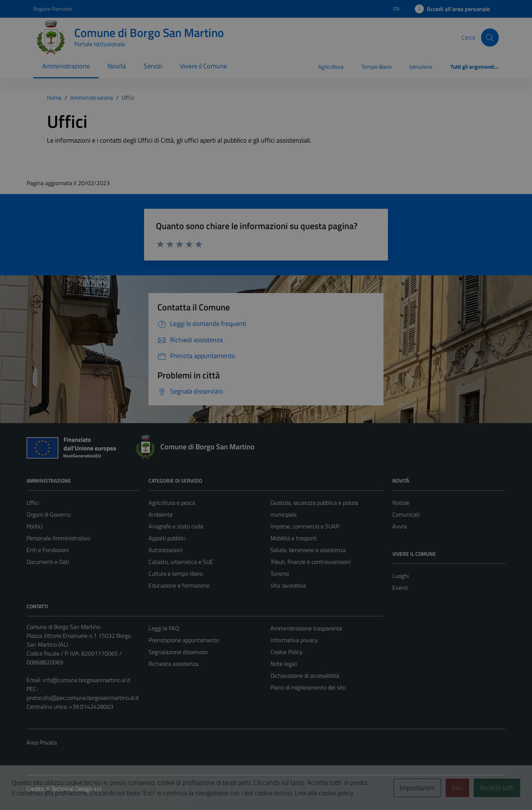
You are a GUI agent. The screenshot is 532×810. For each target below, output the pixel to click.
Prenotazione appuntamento (184, 640)
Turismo (280, 574)
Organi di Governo (49, 514)
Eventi (400, 588)
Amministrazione (66, 66)
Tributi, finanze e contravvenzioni (311, 562)
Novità (117, 66)
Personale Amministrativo (58, 538)
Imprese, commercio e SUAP (305, 526)
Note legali (284, 664)
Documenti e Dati (48, 562)
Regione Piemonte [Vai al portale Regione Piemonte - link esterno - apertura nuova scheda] (53, 9)
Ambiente (161, 514)
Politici (35, 526)
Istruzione (421, 67)
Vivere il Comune (203, 66)
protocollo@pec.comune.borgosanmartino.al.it (83, 698)
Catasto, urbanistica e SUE (181, 562)
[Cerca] (490, 37)
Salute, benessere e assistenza (308, 550)
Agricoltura (331, 67)
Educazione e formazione (179, 585)
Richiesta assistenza (173, 664)
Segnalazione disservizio (178, 652)
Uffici (33, 503)
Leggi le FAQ (164, 628)
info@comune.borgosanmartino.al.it (87, 680)
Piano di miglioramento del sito (308, 687)
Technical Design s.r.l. (77, 789)
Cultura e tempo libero (176, 574)
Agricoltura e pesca (172, 503)
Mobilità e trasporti (294, 538)
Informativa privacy (294, 640)
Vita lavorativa (288, 585)
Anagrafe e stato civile (176, 526)
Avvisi (400, 526)
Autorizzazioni (166, 550)
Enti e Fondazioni (48, 550)
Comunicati (406, 514)
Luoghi (400, 576)
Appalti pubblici (167, 538)
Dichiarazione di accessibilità (305, 675)
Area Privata (42, 742)
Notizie (401, 503)
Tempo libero (376, 67)
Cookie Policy (287, 652)
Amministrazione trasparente (306, 628)
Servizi (153, 66)
